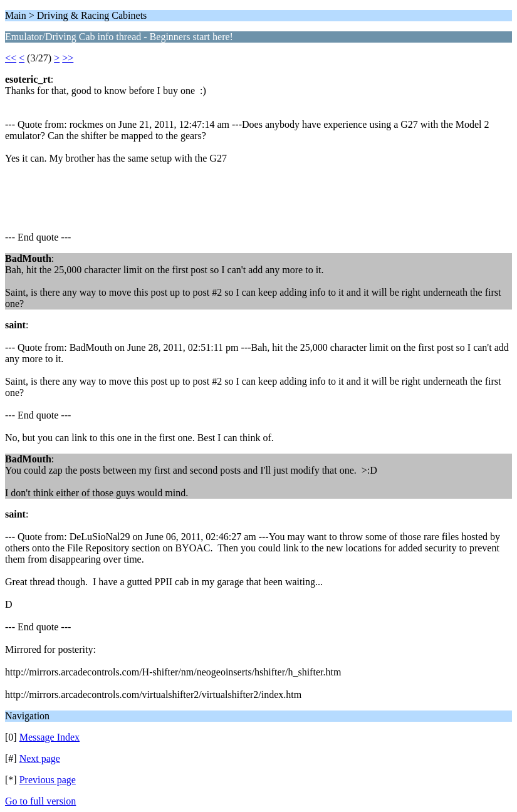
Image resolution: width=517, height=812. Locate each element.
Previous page (48, 780)
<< (11, 58)
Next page (40, 758)
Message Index (50, 737)
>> (68, 58)
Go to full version (40, 801)
